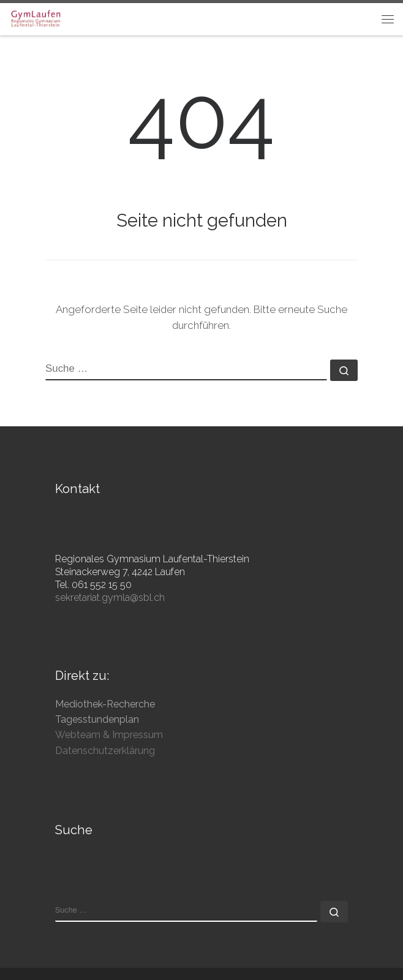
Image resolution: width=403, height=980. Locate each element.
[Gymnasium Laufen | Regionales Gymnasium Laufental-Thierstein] (36, 17)
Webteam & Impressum (109, 735)
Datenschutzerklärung (105, 751)
